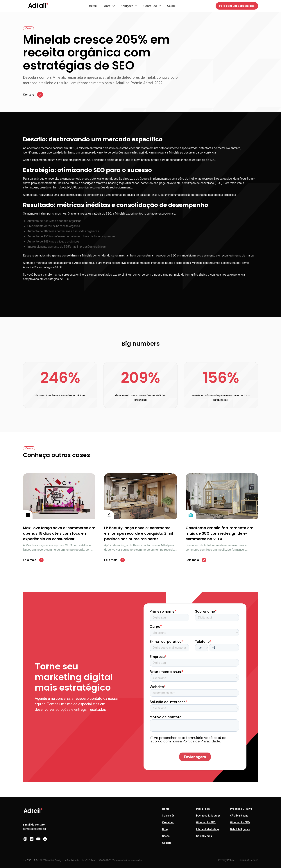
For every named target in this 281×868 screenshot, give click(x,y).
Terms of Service (248, 860)
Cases (171, 6)
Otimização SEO (206, 822)
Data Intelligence (240, 829)
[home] (38, 6)
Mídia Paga (203, 809)
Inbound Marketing (207, 829)
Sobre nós (168, 816)
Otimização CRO (240, 822)
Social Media (204, 836)
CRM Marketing (239, 816)
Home (93, 6)
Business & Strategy (208, 816)
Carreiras (168, 822)
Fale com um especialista (237, 6)
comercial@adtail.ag (34, 829)
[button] (109, 6)
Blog (165, 829)
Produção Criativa (241, 809)
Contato (167, 843)
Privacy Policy (226, 860)
